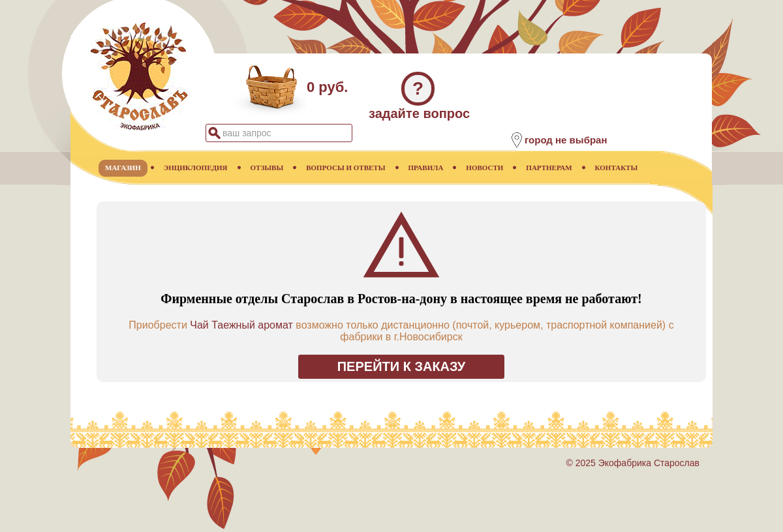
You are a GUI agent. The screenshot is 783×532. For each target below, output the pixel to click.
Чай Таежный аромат (241, 325)
